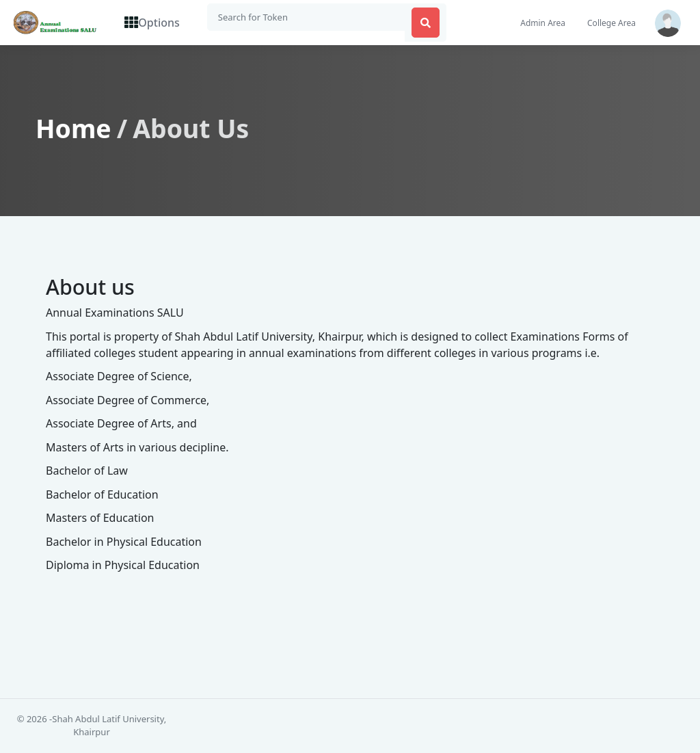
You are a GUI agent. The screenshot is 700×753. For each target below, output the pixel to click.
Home (73, 129)
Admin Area (543, 24)
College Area (611, 24)
